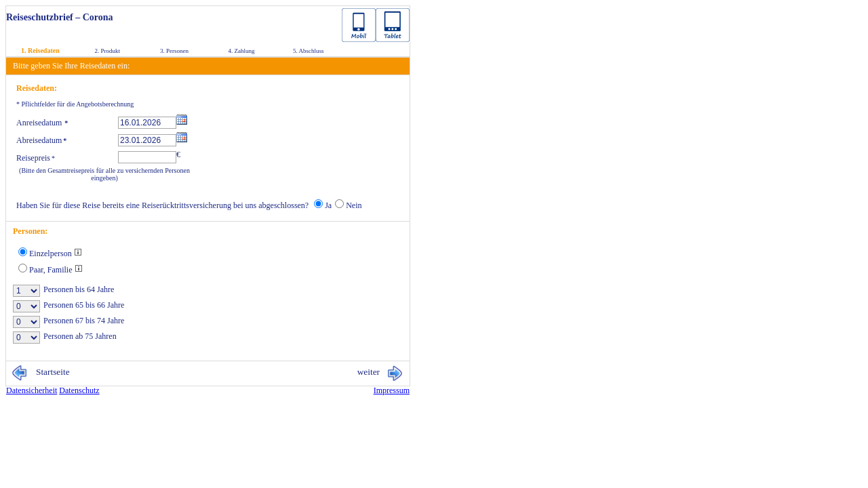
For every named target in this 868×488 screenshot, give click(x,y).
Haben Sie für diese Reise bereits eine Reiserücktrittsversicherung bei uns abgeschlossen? (162, 205)
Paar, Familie (56, 270)
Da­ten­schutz (79, 390)
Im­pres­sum (392, 390)
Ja (328, 205)
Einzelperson (56, 253)
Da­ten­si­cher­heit (32, 390)
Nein (354, 205)
